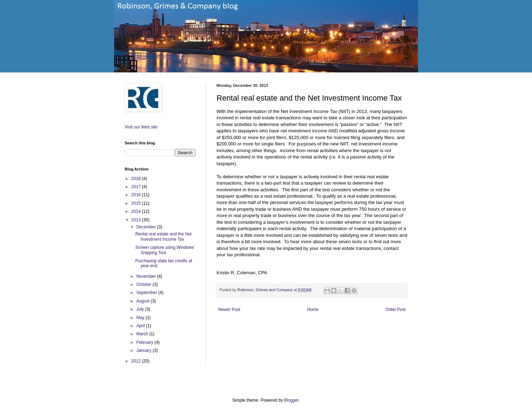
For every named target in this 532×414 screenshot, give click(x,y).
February (145, 342)
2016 (137, 195)
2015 (137, 203)
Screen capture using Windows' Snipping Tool (165, 250)
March (143, 334)
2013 (137, 220)
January (144, 350)
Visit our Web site (141, 127)
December (147, 227)
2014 (137, 211)
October (144, 284)
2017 (137, 187)
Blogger (291, 400)
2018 (137, 179)
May (141, 318)
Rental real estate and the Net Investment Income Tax (163, 236)
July (141, 309)
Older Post (395, 310)
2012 (137, 361)
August (144, 301)
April (141, 326)
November (147, 276)
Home (313, 310)
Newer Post (229, 310)
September (147, 293)
